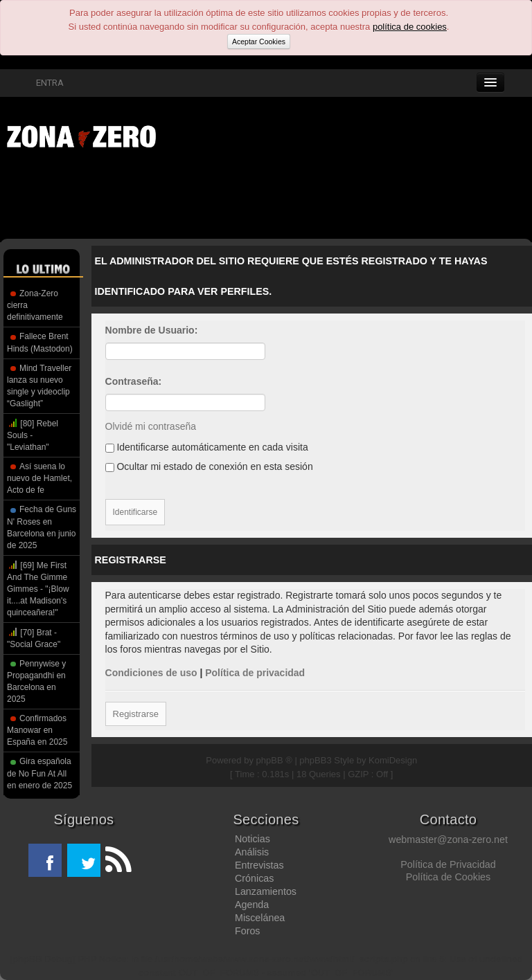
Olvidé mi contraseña (151, 426)
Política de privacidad (255, 673)
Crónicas (254, 878)
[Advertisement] (215, 197)
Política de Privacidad (448, 864)
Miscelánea (260, 918)
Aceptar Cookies (259, 42)
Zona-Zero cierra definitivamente (35, 305)
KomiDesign (393, 760)
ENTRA (42, 83)
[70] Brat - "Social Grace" (34, 638)
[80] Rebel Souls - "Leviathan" (33, 435)
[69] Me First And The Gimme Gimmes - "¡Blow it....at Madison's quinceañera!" (38, 588)
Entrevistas (259, 865)
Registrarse (136, 714)
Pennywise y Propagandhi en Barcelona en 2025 (36, 681)
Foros (248, 931)
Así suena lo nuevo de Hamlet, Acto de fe (39, 478)
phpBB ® (274, 760)
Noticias (252, 839)
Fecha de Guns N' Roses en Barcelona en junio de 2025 (42, 527)
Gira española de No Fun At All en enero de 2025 (39, 773)
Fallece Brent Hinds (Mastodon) (40, 342)
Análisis (252, 852)
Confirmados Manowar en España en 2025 (37, 730)
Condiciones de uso (151, 673)
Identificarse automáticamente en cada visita (207, 447)
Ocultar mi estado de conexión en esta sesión (209, 466)
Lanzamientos (266, 891)
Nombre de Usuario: (152, 330)
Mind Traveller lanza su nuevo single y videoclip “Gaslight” (39, 386)
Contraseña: (134, 381)
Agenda (252, 905)
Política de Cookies (448, 877)
